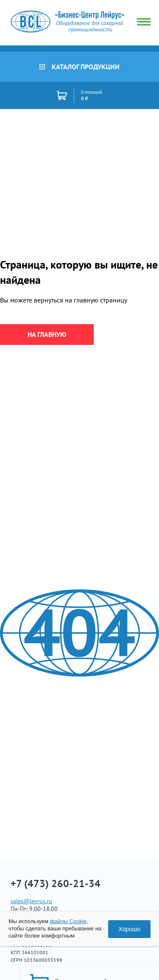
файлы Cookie (68, 921)
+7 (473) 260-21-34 (56, 884)
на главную (47, 334)
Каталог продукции (79, 67)
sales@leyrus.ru (31, 901)
